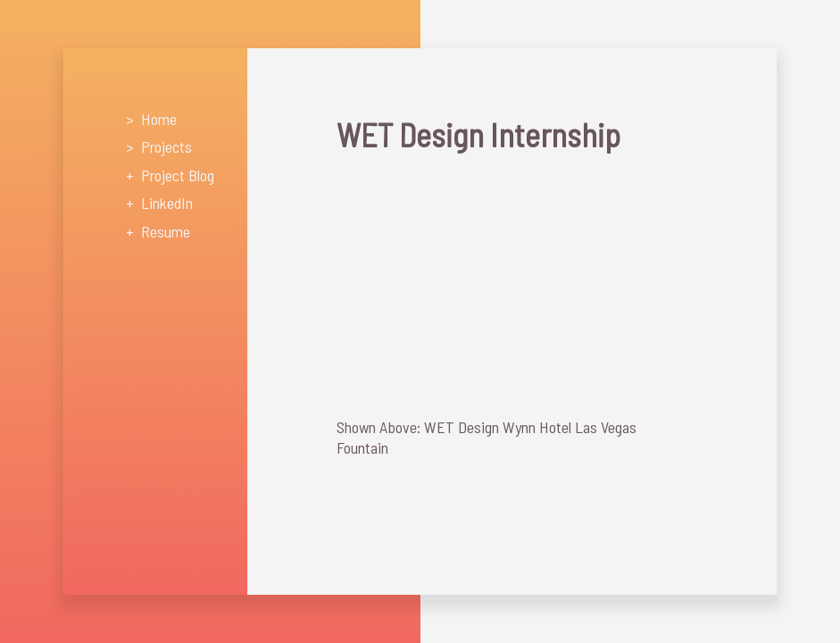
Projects (166, 146)
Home (159, 119)
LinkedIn (167, 203)
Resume (166, 231)
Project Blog (178, 175)
